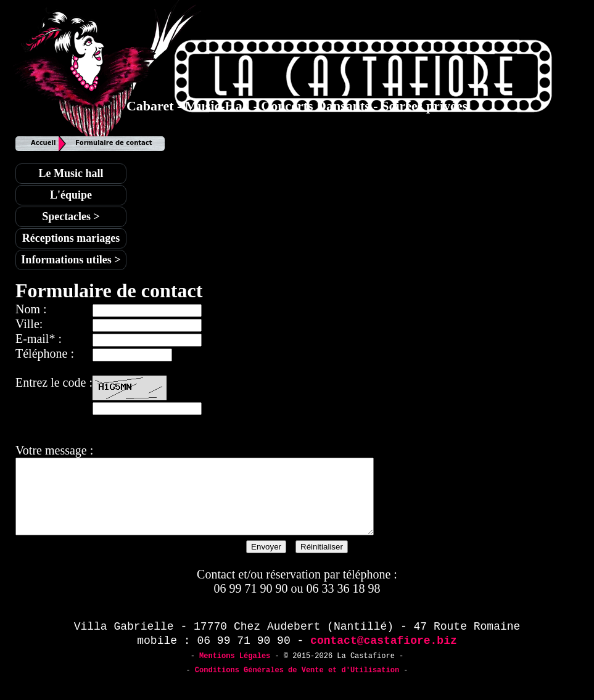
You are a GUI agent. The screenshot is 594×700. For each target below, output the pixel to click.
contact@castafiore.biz (384, 656)
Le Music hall (71, 173)
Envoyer (266, 562)
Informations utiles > (71, 260)
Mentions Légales (235, 671)
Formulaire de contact (113, 143)
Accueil (43, 143)
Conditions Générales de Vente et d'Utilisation (297, 685)
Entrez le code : (54, 382)
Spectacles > (71, 216)
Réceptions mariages (71, 238)
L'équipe (71, 195)
